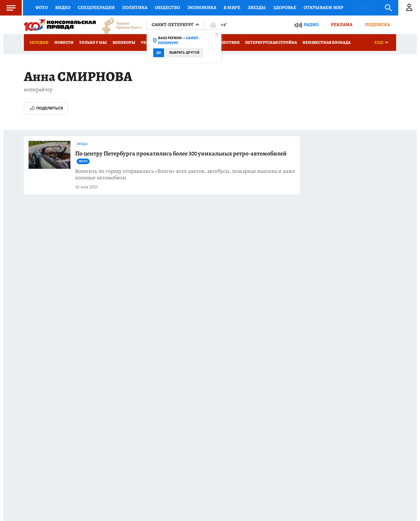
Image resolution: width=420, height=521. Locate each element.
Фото (42, 7)
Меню (8, 8)
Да (159, 53)
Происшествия (223, 42)
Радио (311, 25)
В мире (232, 7)
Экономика (202, 7)
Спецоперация (96, 7)
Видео (63, 7)
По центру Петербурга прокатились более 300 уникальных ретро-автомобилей (181, 157)
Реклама (342, 25)
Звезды (257, 7)
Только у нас (93, 42)
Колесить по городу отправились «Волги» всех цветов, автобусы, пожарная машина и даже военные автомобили (185, 174)
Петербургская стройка (271, 42)
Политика (135, 7)
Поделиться (46, 108)
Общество (167, 7)
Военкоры (124, 42)
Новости (64, 42)
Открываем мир (324, 7)
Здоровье (285, 7)
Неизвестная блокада (326, 42)
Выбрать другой (184, 53)
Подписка (377, 25)
